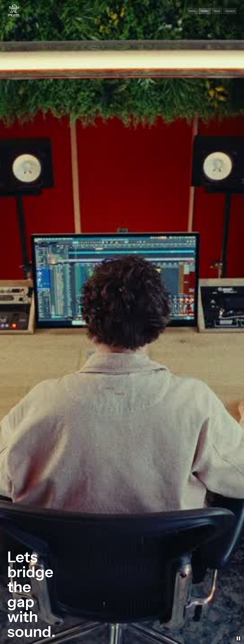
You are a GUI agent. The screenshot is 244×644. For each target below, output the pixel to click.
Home (192, 11)
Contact (230, 11)
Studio (205, 11)
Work (217, 11)
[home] (14, 11)
